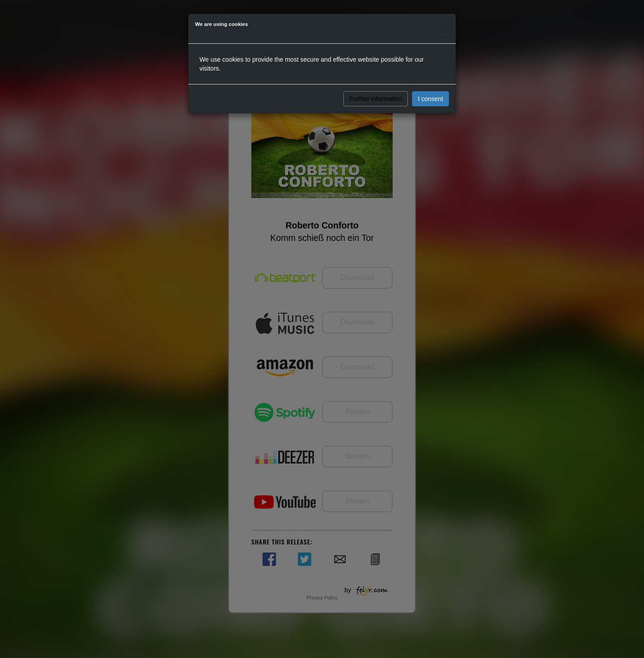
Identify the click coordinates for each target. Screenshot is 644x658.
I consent (430, 99)
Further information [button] (376, 99)
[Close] (446, 32)
